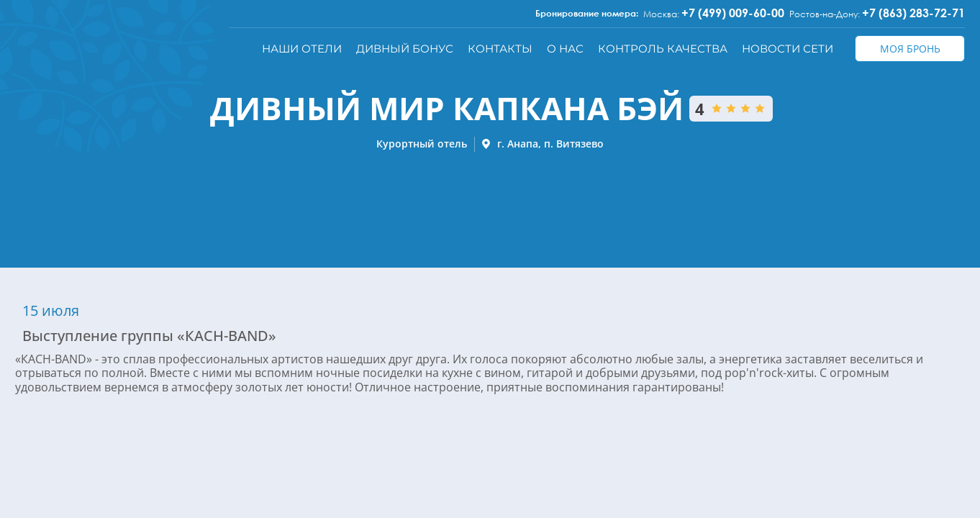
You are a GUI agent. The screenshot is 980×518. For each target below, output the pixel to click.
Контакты (500, 49)
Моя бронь (910, 49)
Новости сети (788, 49)
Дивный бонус (405, 49)
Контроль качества (663, 49)
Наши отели (302, 49)
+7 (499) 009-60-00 (733, 13)
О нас (565, 49)
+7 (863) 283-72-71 (913, 13)
